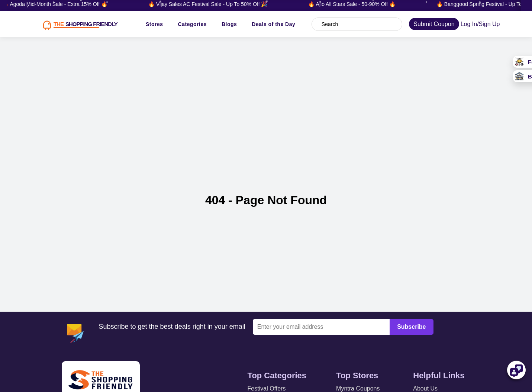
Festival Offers (267, 388)
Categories (192, 24)
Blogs (229, 24)
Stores (154, 24)
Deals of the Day (273, 24)
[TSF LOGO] (78, 24)
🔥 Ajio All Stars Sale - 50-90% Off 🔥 (354, 4)
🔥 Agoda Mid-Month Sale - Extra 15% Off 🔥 (57, 4)
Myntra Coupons (358, 388)
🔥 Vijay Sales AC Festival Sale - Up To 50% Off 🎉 (210, 4)
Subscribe (411, 327)
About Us (425, 388)
